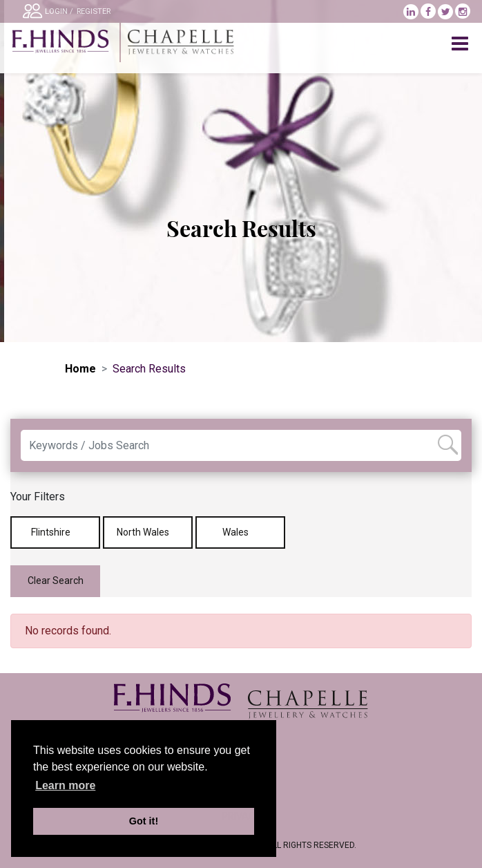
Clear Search (56, 581)
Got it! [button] (144, 821)
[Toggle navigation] (461, 44)
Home (80, 369)
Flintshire (56, 532)
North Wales (148, 532)
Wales (240, 532)
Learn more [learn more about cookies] (65, 785)
